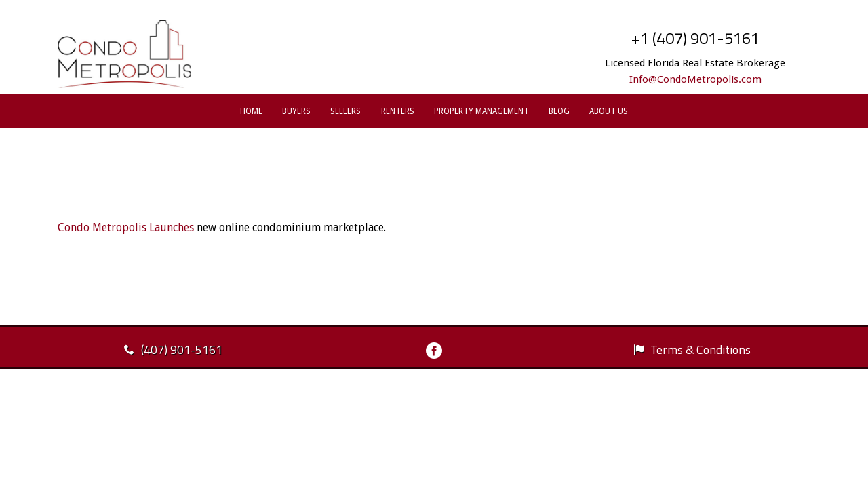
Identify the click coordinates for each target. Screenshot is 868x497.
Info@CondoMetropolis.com (695, 79)
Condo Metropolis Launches (126, 227)
